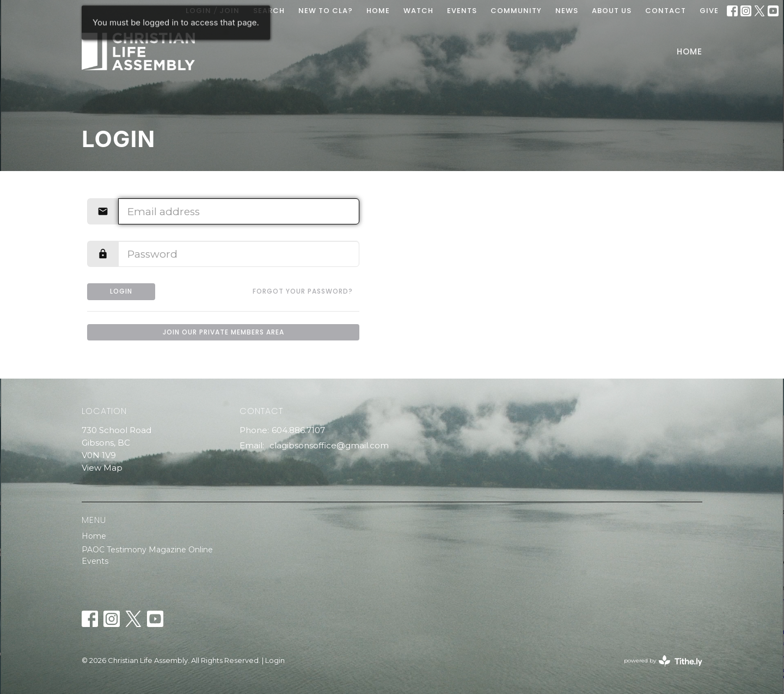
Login (121, 291)
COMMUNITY (516, 11)
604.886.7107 (298, 430)
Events (95, 561)
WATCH (418, 11)
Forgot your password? (303, 291)
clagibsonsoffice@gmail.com (329, 445)
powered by (663, 661)
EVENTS (462, 11)
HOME (378, 11)
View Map (102, 468)
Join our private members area (223, 332)
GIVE (709, 11)
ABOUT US (612, 11)
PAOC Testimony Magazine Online (147, 550)
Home (690, 51)
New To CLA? (326, 11)
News (567, 11)
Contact (666, 11)
